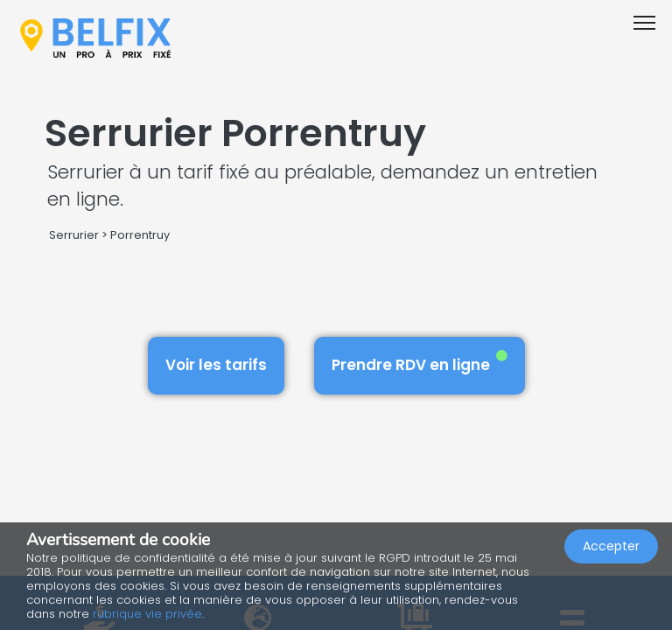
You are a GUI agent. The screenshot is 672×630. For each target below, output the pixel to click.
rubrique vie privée (147, 614)
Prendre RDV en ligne (420, 363)
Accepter (611, 546)
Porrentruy (140, 235)
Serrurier (74, 235)
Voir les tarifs (216, 365)
